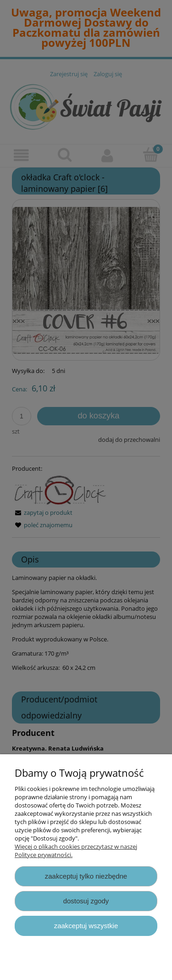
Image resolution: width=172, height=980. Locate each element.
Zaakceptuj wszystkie (86, 926)
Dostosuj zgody (86, 901)
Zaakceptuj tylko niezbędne (86, 876)
